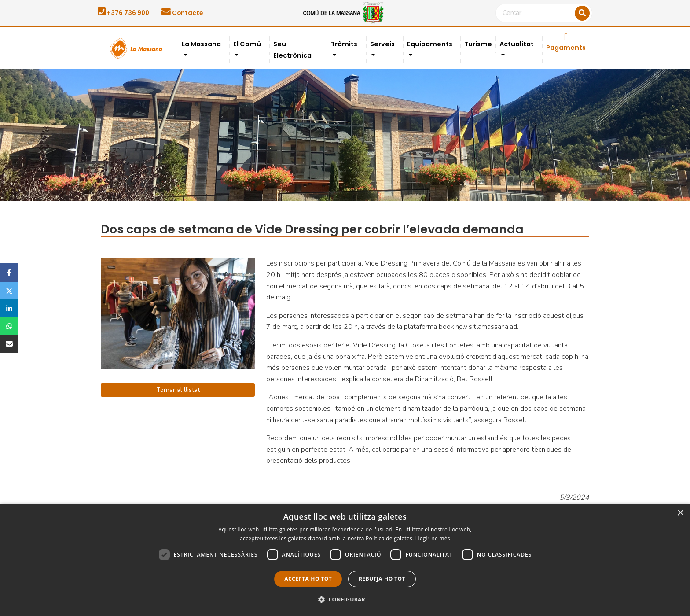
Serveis (382, 44)
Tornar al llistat (178, 390)
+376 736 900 (123, 13)
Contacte (182, 13)
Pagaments (566, 42)
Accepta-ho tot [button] (308, 579)
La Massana (201, 44)
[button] (345, 600)
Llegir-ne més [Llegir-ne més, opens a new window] (433, 538)
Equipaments (430, 44)
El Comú (247, 44)
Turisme (478, 44)
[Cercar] (544, 13)
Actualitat (517, 44)
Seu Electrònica (292, 50)
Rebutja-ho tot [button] (382, 579)
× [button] (680, 513)
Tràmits (344, 44)
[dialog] (345, 560)
